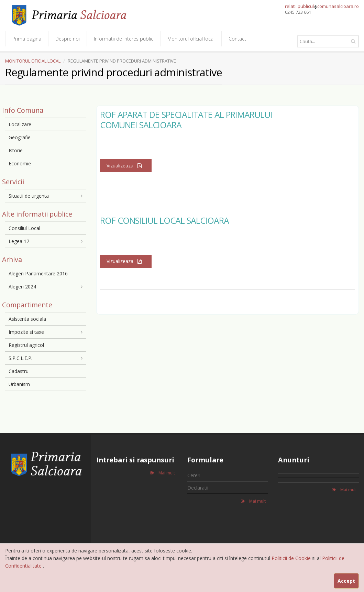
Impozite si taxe (26, 332)
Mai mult (163, 473)
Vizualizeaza (126, 166)
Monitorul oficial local (191, 39)
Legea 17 (19, 241)
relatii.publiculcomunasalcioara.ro (322, 6)
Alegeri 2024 (22, 287)
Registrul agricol (26, 345)
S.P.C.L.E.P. (20, 358)
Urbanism (19, 384)
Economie (20, 163)
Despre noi (68, 39)
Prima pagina (27, 39)
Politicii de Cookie (292, 558)
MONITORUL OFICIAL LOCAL (33, 61)
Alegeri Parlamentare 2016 (38, 273)
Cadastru (19, 371)
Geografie (20, 137)
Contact (237, 39)
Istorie (16, 150)
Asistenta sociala (27, 319)
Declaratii (198, 488)
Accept (346, 581)
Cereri (194, 475)
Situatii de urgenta (29, 196)
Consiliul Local (24, 228)
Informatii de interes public (124, 39)
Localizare (20, 124)
